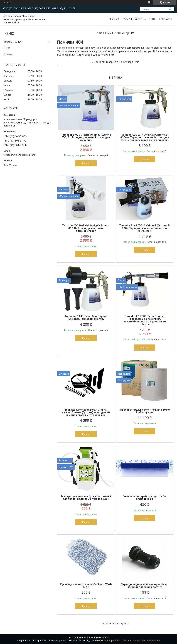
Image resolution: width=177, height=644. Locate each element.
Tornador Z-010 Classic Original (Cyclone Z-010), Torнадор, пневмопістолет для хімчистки (86, 137)
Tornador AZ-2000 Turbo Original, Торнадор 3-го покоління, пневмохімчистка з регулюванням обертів (145, 320)
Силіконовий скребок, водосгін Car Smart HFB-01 (145, 497)
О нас (152, 19)
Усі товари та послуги (114, 623)
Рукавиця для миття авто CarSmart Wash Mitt (86, 586)
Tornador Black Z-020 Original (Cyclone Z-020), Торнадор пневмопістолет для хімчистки (145, 228)
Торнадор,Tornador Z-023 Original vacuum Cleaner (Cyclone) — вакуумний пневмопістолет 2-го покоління (86, 412)
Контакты (165, 19)
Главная (114, 19)
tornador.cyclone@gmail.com (19, 155)
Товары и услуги (133, 19)
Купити (86, 163)
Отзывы (8, 54)
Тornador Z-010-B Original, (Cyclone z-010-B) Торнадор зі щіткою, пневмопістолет (86, 228)
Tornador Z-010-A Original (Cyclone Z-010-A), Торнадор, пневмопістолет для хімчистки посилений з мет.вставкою (145, 137)
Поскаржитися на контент (118, 641)
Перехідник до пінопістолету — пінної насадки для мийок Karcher (145, 586)
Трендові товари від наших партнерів (117, 62)
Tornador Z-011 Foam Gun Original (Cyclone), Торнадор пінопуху (86, 317)
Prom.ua (105, 637)
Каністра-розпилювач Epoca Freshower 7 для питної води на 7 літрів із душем (86, 497)
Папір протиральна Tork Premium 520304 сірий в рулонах (145, 411)
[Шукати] (170, 9)
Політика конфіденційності (146, 641)
